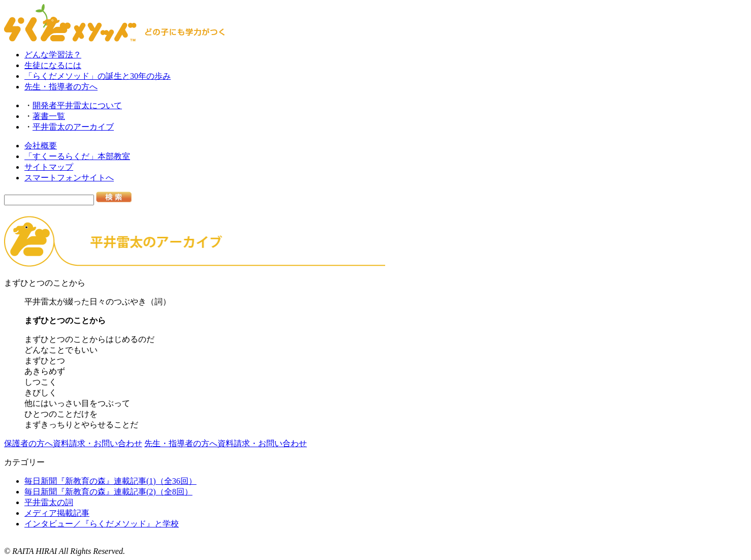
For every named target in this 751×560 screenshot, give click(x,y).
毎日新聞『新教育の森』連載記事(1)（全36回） (111, 481)
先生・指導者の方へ (61, 87)
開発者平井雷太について (77, 105)
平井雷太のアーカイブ (73, 127)
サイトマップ (49, 167)
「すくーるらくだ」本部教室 (77, 156)
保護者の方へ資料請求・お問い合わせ (73, 443)
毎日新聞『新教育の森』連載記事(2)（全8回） (108, 492)
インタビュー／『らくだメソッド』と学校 (102, 524)
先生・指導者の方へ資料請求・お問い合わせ (226, 443)
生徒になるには (53, 65)
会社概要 (41, 146)
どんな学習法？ (53, 55)
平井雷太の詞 (49, 502)
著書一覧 (49, 116)
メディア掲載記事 (57, 513)
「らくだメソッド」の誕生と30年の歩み (98, 76)
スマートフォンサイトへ (69, 178)
